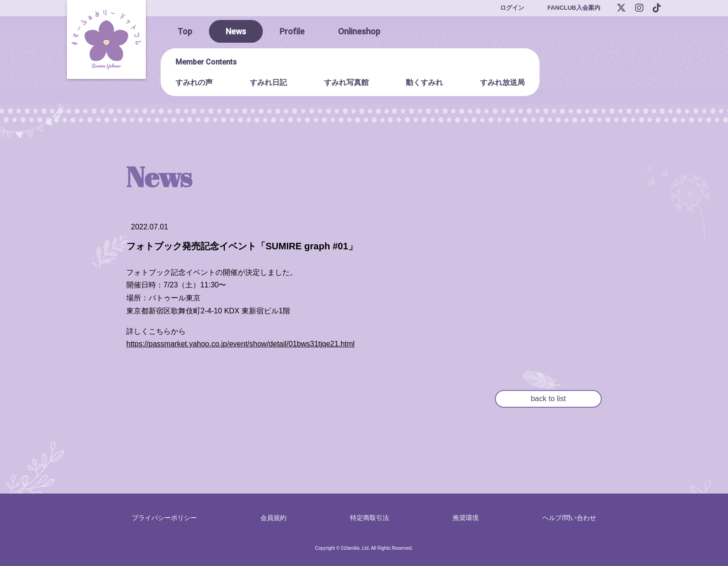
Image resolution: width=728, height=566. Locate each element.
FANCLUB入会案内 (574, 8)
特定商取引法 (370, 518)
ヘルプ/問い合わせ (569, 518)
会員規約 (273, 518)
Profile (292, 31)
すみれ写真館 (346, 82)
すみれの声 (194, 82)
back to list (548, 399)
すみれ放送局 (502, 82)
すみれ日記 (268, 82)
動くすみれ (424, 82)
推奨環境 (466, 518)
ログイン (512, 8)
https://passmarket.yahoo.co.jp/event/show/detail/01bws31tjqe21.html (240, 344)
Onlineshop (359, 31)
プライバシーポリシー (164, 518)
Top (185, 31)
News (236, 31)
